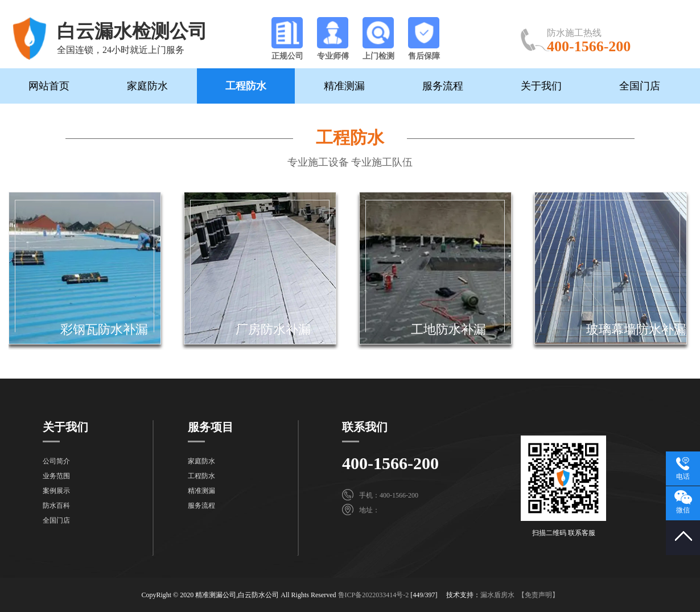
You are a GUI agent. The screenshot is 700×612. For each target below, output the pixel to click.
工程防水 (246, 86)
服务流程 (443, 86)
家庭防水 (147, 86)
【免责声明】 (538, 595)
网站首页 (49, 86)
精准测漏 (344, 86)
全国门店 (640, 86)
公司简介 (56, 461)
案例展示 (56, 491)
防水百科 (56, 506)
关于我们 (541, 86)
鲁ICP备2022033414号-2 (374, 595)
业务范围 (56, 476)
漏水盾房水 (497, 595)
